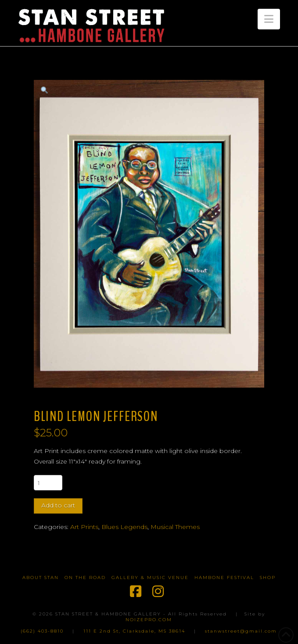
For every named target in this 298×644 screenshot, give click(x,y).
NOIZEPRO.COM (149, 620)
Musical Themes (175, 527)
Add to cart (58, 505)
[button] (269, 19)
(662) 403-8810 (42, 631)
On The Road (85, 577)
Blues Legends (124, 527)
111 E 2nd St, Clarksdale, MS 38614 (134, 631)
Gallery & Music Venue (150, 577)
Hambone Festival (224, 577)
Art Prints (84, 527)
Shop (268, 577)
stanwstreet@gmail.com (241, 631)
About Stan (41, 577)
